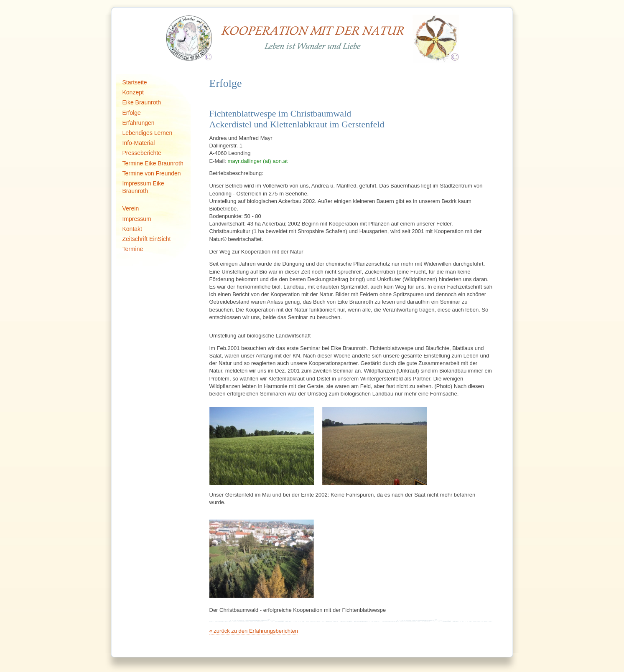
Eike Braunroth (142, 102)
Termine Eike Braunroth (153, 163)
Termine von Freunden (152, 173)
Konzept (133, 92)
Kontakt (132, 229)
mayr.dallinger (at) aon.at (258, 161)
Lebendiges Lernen (148, 133)
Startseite (135, 82)
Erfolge (132, 113)
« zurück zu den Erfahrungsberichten (254, 631)
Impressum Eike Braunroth (143, 187)
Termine (133, 249)
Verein (131, 208)
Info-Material (139, 143)
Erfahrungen (139, 123)
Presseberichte (142, 153)
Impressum (137, 219)
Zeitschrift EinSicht (147, 239)
